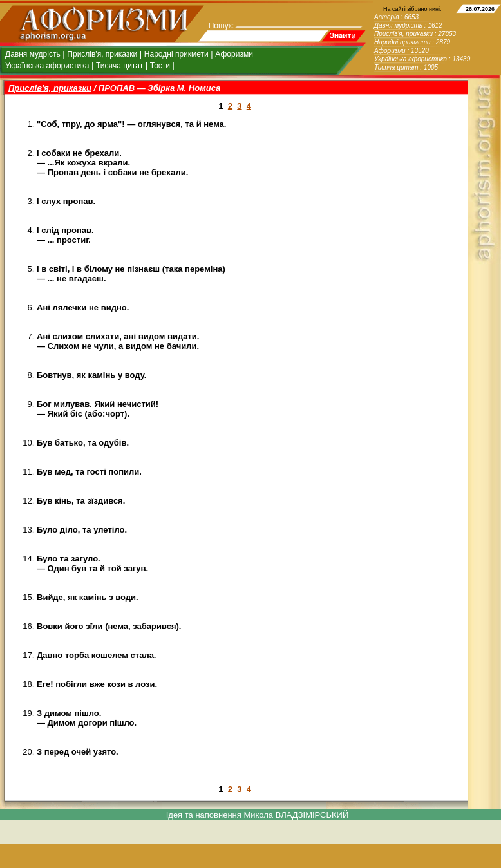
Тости (160, 66)
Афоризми (234, 54)
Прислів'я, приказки (102, 54)
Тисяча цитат (119, 66)
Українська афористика (47, 66)
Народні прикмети (176, 54)
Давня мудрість (33, 54)
